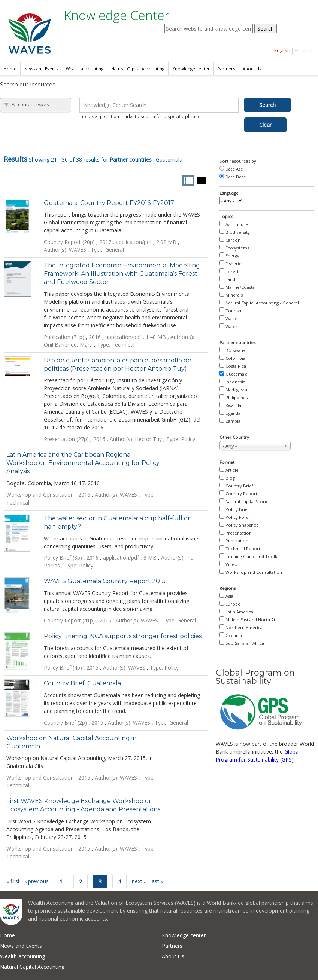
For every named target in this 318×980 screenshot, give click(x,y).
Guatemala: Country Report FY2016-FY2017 (109, 203)
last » (157, 881)
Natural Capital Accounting (138, 69)
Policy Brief (237, 509)
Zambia (233, 421)
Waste (231, 318)
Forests (233, 271)
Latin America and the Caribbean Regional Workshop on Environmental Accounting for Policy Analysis (83, 463)
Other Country (234, 437)
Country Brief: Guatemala (82, 683)
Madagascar (237, 390)
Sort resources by (238, 161)
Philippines (237, 397)
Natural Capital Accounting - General (262, 303)
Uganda (233, 413)
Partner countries (237, 342)
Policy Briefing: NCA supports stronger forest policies (123, 636)
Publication (237, 541)
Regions (228, 588)
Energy (232, 256)
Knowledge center (191, 69)
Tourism (234, 311)
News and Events (41, 69)
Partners (226, 69)
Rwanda (233, 405)
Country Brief (239, 486)
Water (231, 326)
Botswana (235, 350)
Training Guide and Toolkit (253, 556)
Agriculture (237, 224)
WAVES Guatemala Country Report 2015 (105, 581)
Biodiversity (238, 232)
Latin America (239, 612)
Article (232, 470)
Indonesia (235, 382)
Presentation (239, 533)
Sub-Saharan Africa (245, 643)
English (282, 51)
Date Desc (236, 177)
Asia (229, 596)
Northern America (244, 627)
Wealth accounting (85, 69)
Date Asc (234, 169)
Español (303, 51)
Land (230, 279)
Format (227, 462)
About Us (252, 69)
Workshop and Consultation (254, 572)
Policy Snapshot (242, 525)
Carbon (233, 240)
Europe (233, 604)
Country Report (241, 494)
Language (229, 193)
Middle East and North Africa (254, 620)
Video (231, 564)
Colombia (235, 358)
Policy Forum (239, 517)
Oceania (234, 635)
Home (10, 69)
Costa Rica (236, 366)
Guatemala (237, 374)
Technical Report (243, 549)
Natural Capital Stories (248, 501)
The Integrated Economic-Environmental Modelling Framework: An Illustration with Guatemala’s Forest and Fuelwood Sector (122, 274)
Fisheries (234, 264)
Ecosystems (237, 248)
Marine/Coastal (241, 287)
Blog (230, 478)
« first (13, 881)
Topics (226, 216)
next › (139, 881)
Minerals (234, 295)
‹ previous (37, 881)
